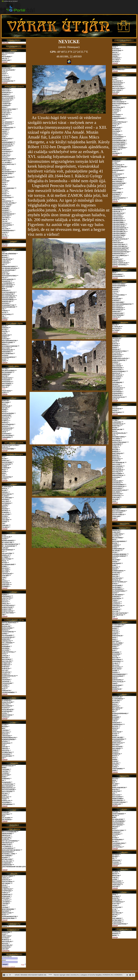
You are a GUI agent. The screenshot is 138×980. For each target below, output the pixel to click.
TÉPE (4, 389)
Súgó (24, 965)
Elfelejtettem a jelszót (8, 967)
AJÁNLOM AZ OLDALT (10, 1)
